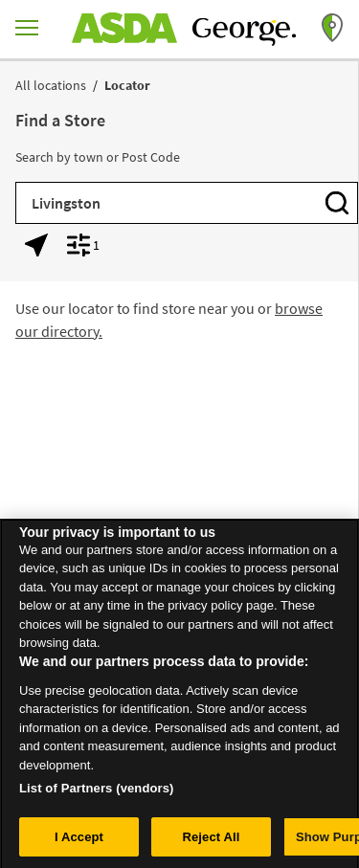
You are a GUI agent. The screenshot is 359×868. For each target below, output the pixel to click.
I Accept (79, 841)
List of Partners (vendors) (97, 792)
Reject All (211, 841)
